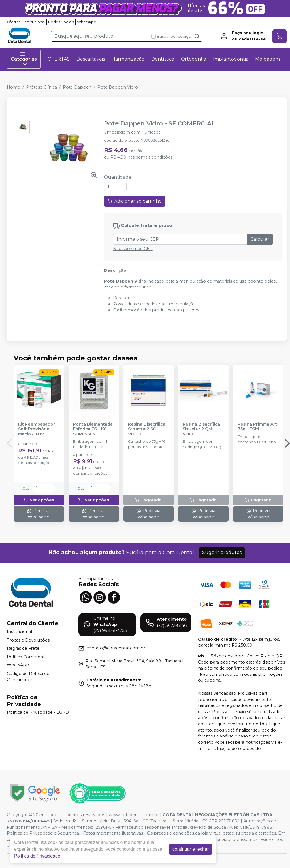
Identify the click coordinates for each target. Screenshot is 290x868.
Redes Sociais (61, 22)
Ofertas (14, 22)
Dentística (163, 59)
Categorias (24, 59)
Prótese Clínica (41, 87)
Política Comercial (25, 657)
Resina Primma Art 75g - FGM (257, 427)
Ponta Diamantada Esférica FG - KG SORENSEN (93, 429)
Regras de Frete (23, 648)
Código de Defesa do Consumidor (28, 677)
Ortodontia (194, 59)
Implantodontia (231, 59)
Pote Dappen (77, 87)
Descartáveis (91, 59)
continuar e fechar (191, 849)
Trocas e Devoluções (28, 640)
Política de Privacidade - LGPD (38, 713)
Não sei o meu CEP (133, 249)
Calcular (260, 239)
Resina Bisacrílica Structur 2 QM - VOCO (201, 429)
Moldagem (267, 59)
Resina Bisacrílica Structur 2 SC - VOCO (147, 429)
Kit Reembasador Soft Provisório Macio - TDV (37, 429)
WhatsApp (87, 22)
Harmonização (128, 59)
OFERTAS (59, 59)
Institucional (34, 22)
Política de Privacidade (37, 856)
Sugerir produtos (222, 552)
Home (13, 87)
